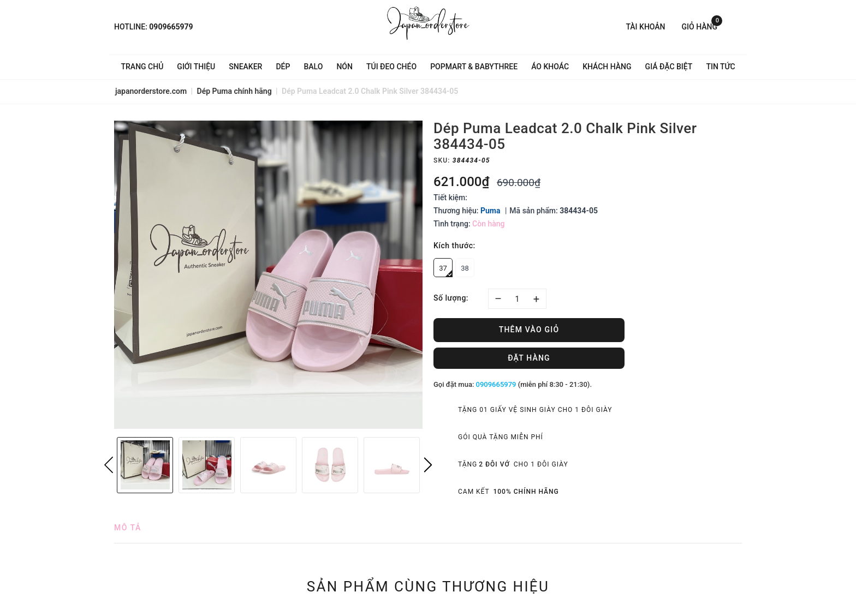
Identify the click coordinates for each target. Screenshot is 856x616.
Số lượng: (451, 298)
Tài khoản (645, 27)
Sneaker (245, 67)
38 (465, 268)
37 (446, 271)
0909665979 (171, 27)
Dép (283, 67)
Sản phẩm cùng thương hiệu (428, 587)
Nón (344, 67)
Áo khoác (550, 67)
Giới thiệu (196, 67)
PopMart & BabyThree (474, 67)
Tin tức (720, 67)
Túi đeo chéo (391, 67)
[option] (268, 275)
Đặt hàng (529, 358)
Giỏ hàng (702, 26)
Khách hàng (607, 67)
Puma (490, 211)
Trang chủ (142, 67)
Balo (313, 67)
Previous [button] (109, 465)
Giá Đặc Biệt (669, 67)
